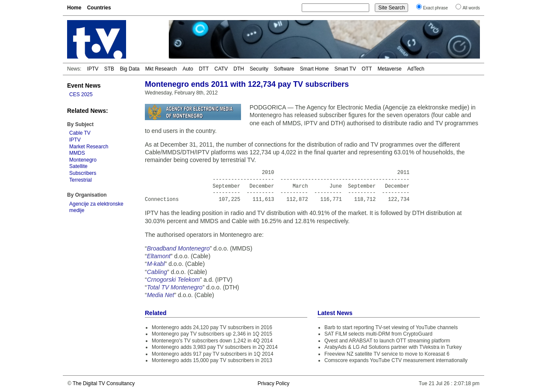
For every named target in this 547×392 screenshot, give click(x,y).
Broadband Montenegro (178, 248)
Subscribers (83, 173)
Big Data (129, 69)
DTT (204, 69)
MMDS (77, 153)
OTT (367, 69)
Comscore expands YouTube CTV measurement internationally (396, 360)
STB (109, 69)
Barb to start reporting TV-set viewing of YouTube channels (391, 327)
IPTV (93, 69)
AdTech (416, 69)
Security (259, 69)
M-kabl (156, 264)
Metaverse (390, 69)
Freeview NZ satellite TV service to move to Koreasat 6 (387, 354)
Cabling (157, 272)
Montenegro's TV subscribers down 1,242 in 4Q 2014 (212, 341)
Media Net (161, 295)
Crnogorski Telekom (174, 280)
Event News (84, 85)
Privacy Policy (274, 383)
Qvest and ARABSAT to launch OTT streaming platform (387, 341)
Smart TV (345, 69)
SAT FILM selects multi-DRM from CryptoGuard (378, 334)
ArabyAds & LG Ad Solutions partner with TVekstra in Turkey (393, 347)
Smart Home (314, 69)
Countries (99, 8)
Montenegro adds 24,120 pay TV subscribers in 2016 (212, 327)
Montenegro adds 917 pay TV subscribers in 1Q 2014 (213, 354)
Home (74, 8)
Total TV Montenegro (175, 287)
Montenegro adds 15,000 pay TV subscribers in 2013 (212, 360)
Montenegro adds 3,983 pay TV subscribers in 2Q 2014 (215, 347)
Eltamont (159, 256)
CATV (221, 69)
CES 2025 (81, 94)
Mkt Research (161, 69)
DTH (239, 69)
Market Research (89, 147)
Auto (188, 69)
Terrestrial (81, 180)
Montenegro (83, 160)
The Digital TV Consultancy (104, 383)
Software (284, 69)
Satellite (78, 166)
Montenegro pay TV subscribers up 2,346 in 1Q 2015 (212, 334)
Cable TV (80, 133)
